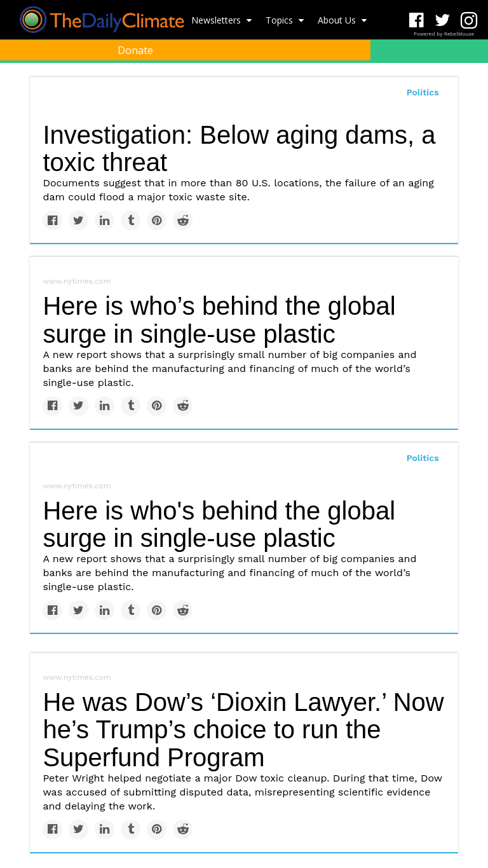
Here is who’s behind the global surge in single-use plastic (219, 320)
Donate (135, 50)
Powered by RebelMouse (444, 34)
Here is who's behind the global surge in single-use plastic (219, 524)
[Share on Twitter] (78, 220)
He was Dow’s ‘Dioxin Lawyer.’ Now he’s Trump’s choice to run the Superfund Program (243, 729)
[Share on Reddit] (183, 220)
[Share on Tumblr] (131, 220)
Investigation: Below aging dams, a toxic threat (239, 148)
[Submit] (470, 80)
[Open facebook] (417, 21)
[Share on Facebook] (52, 220)
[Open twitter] (443, 21)
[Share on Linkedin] (105, 220)
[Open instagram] (469, 21)
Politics (423, 458)
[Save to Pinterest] (157, 220)
